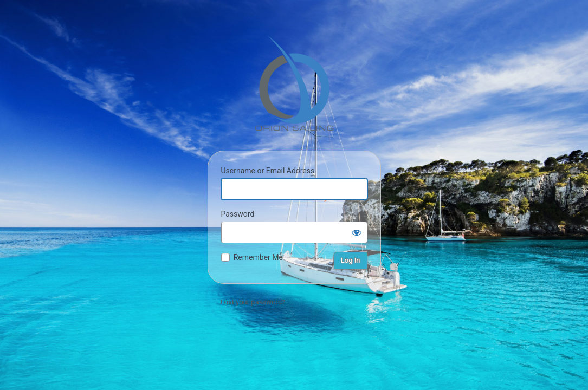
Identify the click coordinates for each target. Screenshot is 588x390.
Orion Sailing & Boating (294, 83)
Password (238, 214)
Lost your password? (253, 302)
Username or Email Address (268, 171)
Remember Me (258, 257)
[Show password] (357, 232)
